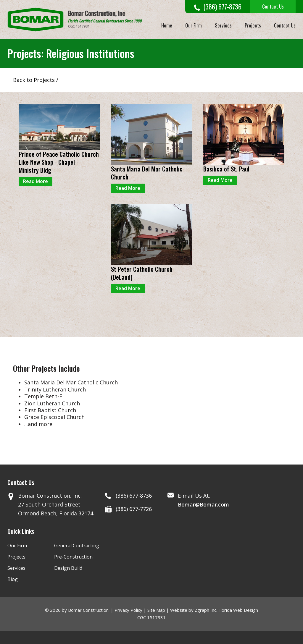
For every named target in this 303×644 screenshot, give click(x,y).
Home (167, 25)
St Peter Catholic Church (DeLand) (142, 273)
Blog (13, 579)
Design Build (68, 568)
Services (223, 25)
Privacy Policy (128, 610)
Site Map (156, 610)
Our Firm (194, 25)
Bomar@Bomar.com (203, 504)
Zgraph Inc (206, 610)
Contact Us (273, 6)
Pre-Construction (73, 557)
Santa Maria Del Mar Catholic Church (147, 173)
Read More (36, 181)
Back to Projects (34, 80)
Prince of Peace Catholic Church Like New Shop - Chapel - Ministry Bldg (59, 162)
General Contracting (77, 546)
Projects (253, 25)
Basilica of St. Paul (226, 169)
